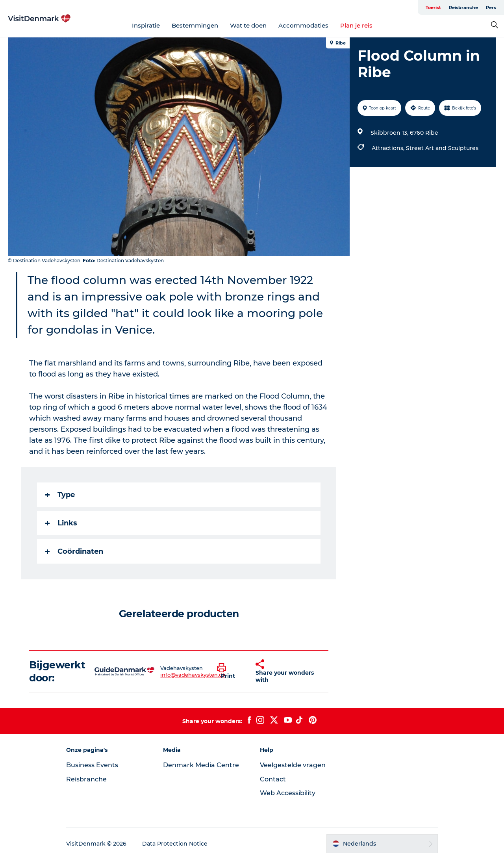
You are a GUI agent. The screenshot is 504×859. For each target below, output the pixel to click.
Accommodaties (303, 25)
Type (60, 495)
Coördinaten (74, 551)
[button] (230, 672)
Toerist (433, 7)
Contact (273, 779)
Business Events (92, 765)
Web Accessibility (288, 793)
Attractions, (389, 148)
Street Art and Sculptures (442, 148)
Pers (491, 7)
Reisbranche (463, 7)
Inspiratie (146, 25)
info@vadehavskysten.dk (193, 675)
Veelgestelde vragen (293, 765)
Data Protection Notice (175, 844)
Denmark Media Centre (201, 765)
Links (61, 523)
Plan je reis (356, 25)
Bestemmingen (195, 25)
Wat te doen (248, 25)
